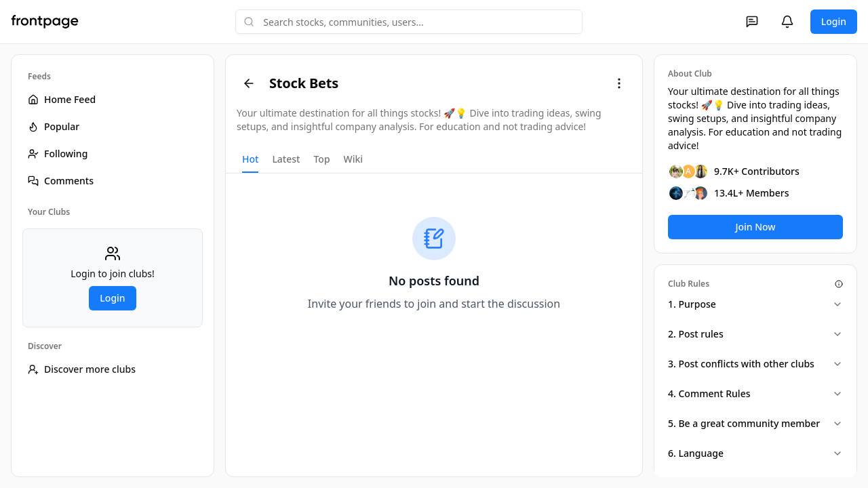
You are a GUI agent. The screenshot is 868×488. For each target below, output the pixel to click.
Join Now (755, 227)
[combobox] (409, 22)
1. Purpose (755, 304)
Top (321, 159)
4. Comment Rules (755, 393)
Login (834, 21)
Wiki (354, 159)
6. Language (755, 453)
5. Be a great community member (755, 423)
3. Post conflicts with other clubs (755, 364)
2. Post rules (755, 334)
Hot (250, 159)
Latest (286, 159)
